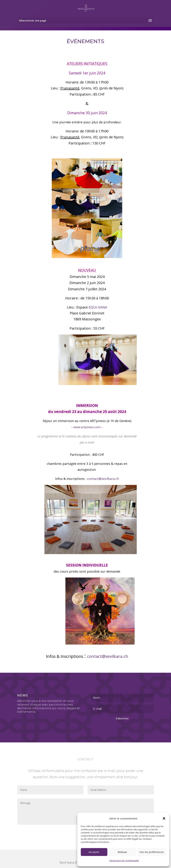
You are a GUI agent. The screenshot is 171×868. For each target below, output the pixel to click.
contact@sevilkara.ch (103, 479)
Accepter (94, 852)
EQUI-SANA (98, 307)
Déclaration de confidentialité (124, 861)
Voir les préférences (152, 852)
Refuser (122, 852)
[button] (164, 818)
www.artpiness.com (87, 427)
